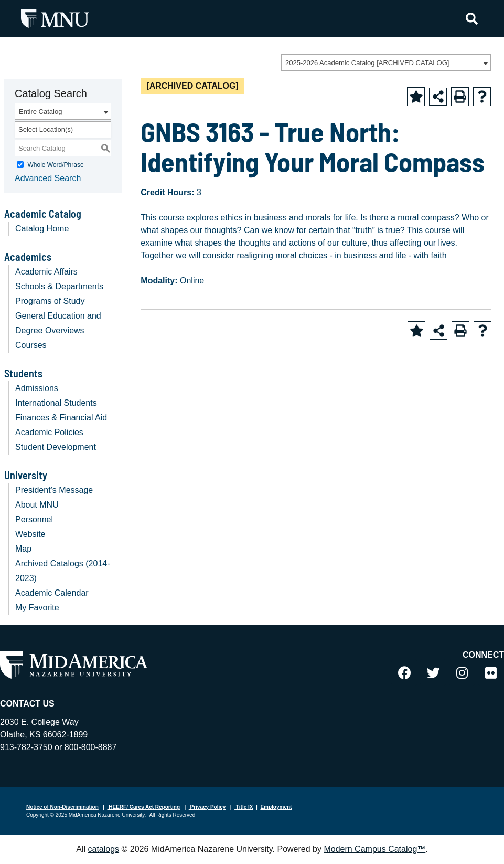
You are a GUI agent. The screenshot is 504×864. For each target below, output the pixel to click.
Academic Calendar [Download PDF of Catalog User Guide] (52, 593)
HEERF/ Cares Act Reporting (144, 807)
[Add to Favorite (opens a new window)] (416, 97)
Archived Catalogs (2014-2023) (63, 571)
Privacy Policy (207, 807)
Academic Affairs (46, 272)
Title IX (244, 807)
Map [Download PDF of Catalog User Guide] (23, 549)
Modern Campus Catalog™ (374, 849)
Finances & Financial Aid (61, 418)
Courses (31, 345)
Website (30, 534)
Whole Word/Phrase (55, 165)
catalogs (103, 849)
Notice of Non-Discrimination (62, 807)
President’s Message (54, 490)
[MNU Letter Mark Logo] (55, 18)
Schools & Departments (59, 286)
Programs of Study (50, 301)
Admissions (37, 388)
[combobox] (386, 62)
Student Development (56, 447)
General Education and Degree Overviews (58, 323)
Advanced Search (48, 178)
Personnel (34, 519)
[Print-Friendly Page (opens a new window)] (460, 97)
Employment (276, 807)
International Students (56, 403)
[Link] (470, 19)
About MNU (37, 505)
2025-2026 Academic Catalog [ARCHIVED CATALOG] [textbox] (367, 63)
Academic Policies (49, 432)
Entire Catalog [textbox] (40, 112)
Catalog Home (42, 229)
